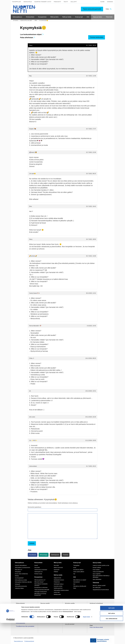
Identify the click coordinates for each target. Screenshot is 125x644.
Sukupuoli (17, 584)
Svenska (110, 2)
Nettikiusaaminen (58, 588)
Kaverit (36, 565)
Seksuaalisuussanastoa (21, 586)
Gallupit (74, 2)
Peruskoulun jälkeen (78, 570)
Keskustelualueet (26, 20)
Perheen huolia (38, 574)
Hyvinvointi (57, 570)
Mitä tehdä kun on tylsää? (80, 580)
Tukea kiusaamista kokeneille (42, 590)
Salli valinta (112, 634)
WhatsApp (44, 555)
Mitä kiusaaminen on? (40, 580)
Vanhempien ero (39, 572)
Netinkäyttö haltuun (59, 584)
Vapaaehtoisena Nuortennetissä (101, 590)
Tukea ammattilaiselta (98, 572)
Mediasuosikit (57, 594)
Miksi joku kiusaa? (39, 582)
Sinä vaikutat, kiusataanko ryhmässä (41, 585)
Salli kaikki (112, 629)
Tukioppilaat (17, 2)
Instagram (45, 608)
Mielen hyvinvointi (58, 568)
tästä (81, 619)
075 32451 (20, 612)
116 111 (93, 608)
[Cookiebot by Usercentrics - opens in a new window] (10, 641)
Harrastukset (76, 582)
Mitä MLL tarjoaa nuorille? (99, 586)
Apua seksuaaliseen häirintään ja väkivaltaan (101, 576)
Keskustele (28, 2)
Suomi (102, 2)
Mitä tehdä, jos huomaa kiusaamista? (40, 594)
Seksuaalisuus (19, 563)
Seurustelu (37, 568)
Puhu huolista (96, 570)
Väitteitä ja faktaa (19, 588)
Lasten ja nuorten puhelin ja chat (101, 565)
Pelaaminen (57, 582)
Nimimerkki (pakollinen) (34, 507)
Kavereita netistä (58, 586)
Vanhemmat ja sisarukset (41, 570)
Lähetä (32, 543)
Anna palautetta (20, 623)
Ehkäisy (17, 576)
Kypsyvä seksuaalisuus (21, 565)
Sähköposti (55, 555)
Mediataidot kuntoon (59, 580)
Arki (36, 20)
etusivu (16, 20)
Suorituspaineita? (19, 578)
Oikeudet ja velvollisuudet (80, 586)
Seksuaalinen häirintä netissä (61, 590)
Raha (75, 588)
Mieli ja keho (58, 563)
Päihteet (56, 572)
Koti (74, 584)
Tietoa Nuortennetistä (22, 617)
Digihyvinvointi (57, 578)
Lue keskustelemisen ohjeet (32, 34)
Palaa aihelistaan (28, 38)
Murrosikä (56, 565)
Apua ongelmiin (97, 574)
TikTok (44, 607)
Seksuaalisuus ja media (21, 580)
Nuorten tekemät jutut (43, 2)
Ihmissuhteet (38, 563)
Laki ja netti (57, 592)
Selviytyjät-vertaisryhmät (41, 592)
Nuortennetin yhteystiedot (23, 620)
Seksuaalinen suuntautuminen (23, 568)
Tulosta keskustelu (97, 37)
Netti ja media (58, 575)
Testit (66, 2)
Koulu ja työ (77, 563)
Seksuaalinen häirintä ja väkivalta (23, 582)
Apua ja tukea (97, 563)
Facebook (33, 555)
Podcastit (57, 2)
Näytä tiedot (87, 638)
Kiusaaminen (38, 577)
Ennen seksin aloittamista (21, 574)
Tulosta (65, 555)
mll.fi (17, 614)
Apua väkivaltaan (97, 579)
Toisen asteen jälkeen (79, 572)
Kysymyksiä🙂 (44, 20)
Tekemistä (96, 583)
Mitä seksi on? (19, 570)
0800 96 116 (95, 617)
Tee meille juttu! (97, 588)
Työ (74, 574)
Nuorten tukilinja (97, 568)
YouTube (45, 610)
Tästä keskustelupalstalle (92, 9)
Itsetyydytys (18, 572)
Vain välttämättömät (111, 640)
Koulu (75, 568)
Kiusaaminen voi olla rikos (41, 588)
